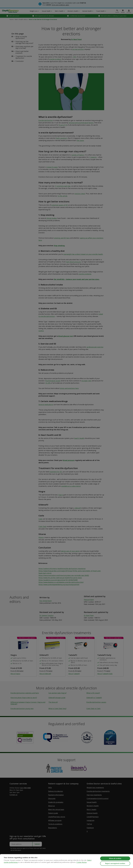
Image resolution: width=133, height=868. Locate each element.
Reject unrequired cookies (115, 863)
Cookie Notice (81, 862)
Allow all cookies (115, 858)
